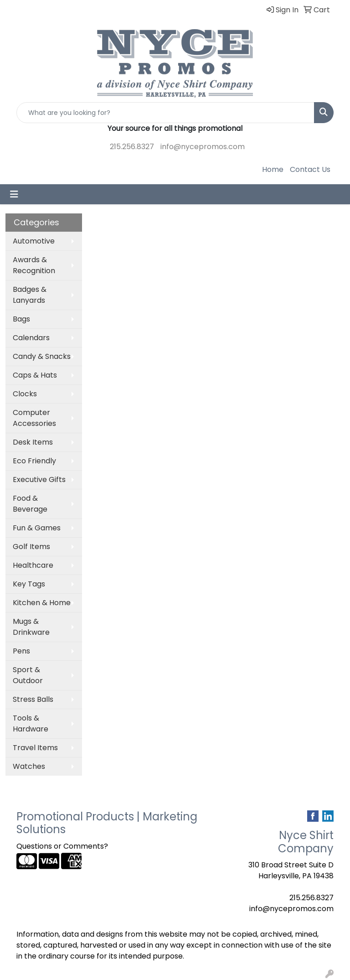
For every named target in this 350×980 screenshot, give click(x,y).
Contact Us (310, 169)
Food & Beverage (30, 504)
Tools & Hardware (31, 723)
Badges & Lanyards (30, 295)
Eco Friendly (34, 461)
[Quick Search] (165, 113)
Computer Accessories (34, 418)
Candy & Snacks (42, 356)
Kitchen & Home (42, 603)
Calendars (31, 338)
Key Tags (29, 584)
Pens (21, 651)
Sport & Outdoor (28, 675)
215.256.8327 (132, 147)
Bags (21, 319)
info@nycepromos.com (203, 147)
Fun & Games (37, 528)
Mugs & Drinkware (31, 627)
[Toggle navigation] (14, 194)
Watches (29, 766)
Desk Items (33, 442)
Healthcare (33, 565)
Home (273, 169)
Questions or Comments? (62, 846)
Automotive (34, 241)
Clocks (25, 394)
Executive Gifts (39, 480)
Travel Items (35, 748)
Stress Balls (33, 699)
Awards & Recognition (34, 265)
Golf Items (31, 547)
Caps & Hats (35, 375)
